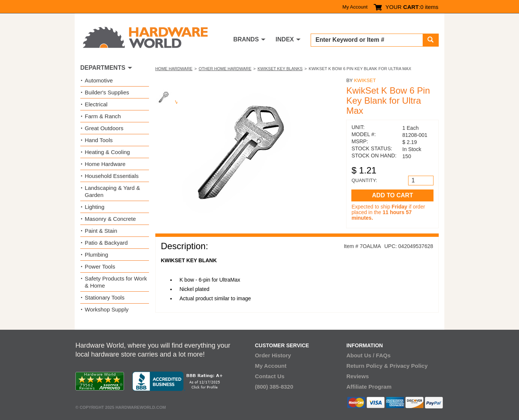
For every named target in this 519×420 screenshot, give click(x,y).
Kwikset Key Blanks (280, 69)
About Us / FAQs (369, 355)
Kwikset (365, 80)
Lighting (95, 207)
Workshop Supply (107, 309)
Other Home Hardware (225, 69)
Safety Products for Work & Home (116, 282)
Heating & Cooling (107, 152)
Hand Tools (99, 140)
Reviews (358, 376)
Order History (273, 355)
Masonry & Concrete (110, 219)
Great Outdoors (104, 128)
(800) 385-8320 (274, 387)
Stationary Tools (105, 297)
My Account (355, 7)
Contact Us (270, 376)
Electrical (96, 104)
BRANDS (246, 39)
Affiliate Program (369, 387)
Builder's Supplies (107, 92)
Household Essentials (112, 176)
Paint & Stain (101, 231)
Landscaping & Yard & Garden (112, 191)
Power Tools (100, 267)
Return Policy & (367, 366)
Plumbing (97, 255)
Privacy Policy (409, 366)
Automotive (99, 80)
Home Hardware (174, 69)
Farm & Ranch (103, 116)
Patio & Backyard (106, 243)
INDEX (285, 39)
